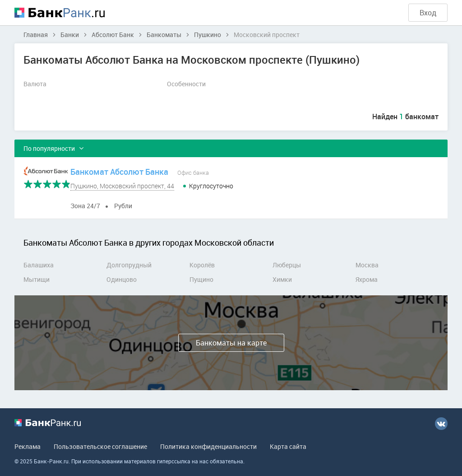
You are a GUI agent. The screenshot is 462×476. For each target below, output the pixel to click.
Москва (367, 265)
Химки (282, 279)
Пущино (201, 279)
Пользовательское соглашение (100, 446)
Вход (428, 13)
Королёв (202, 265)
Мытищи (37, 279)
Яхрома (367, 279)
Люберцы (287, 265)
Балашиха (39, 265)
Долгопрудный (129, 265)
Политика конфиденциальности (208, 446)
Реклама (28, 446)
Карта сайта (288, 446)
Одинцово (122, 279)
